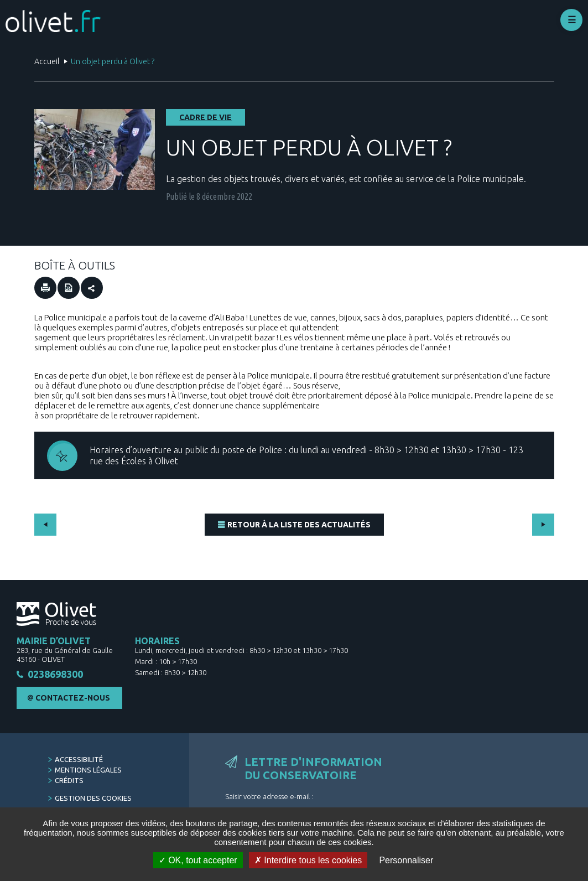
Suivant (543, 525)
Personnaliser (406, 860)
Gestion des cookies (93, 798)
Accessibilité (79, 759)
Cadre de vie (205, 117)
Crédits (69, 780)
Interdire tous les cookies (308, 860)
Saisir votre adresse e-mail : (269, 796)
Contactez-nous (73, 698)
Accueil (47, 61)
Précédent (45, 525)
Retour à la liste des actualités (299, 525)
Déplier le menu (571, 20)
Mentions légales (88, 770)
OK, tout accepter (198, 860)
